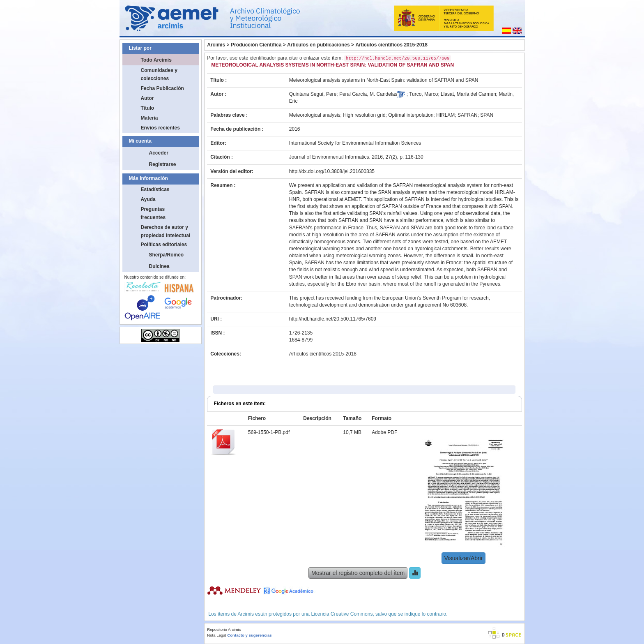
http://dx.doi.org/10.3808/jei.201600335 (332, 171)
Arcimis (216, 45)
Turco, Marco (423, 94)
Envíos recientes (160, 128)
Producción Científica (256, 45)
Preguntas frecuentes (153, 213)
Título (148, 108)
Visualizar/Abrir (464, 558)
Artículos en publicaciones (319, 45)
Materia (149, 118)
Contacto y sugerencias (249, 635)
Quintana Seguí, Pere (313, 94)
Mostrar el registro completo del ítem (358, 573)
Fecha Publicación (162, 88)
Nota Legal (216, 635)
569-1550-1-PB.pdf (269, 432)
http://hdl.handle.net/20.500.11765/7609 (333, 319)
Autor (147, 98)
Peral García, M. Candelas (368, 94)
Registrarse (163, 164)
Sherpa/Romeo (167, 255)
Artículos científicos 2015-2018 (391, 45)
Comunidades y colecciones (159, 74)
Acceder (159, 153)
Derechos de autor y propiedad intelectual (166, 231)
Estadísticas (155, 189)
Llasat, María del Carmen (468, 94)
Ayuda (148, 199)
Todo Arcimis (156, 60)
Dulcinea (159, 266)
